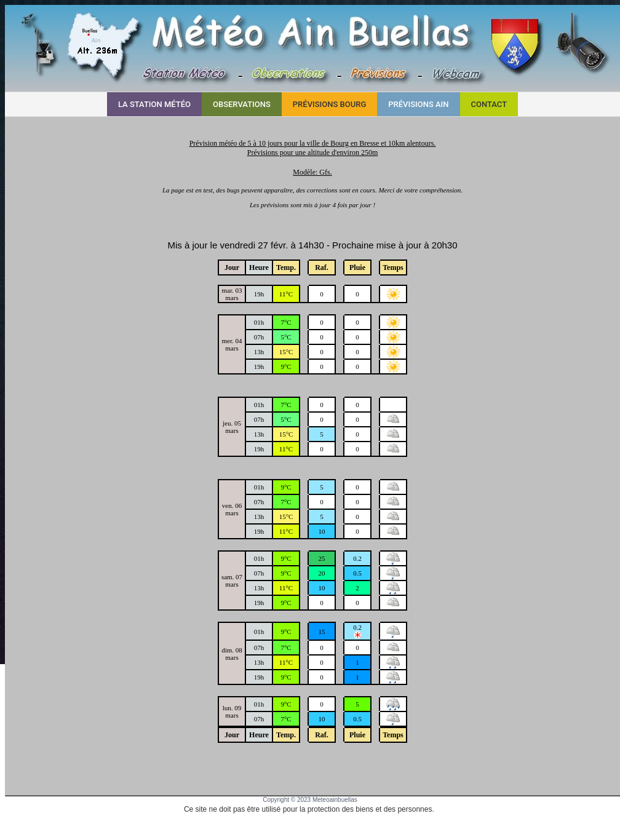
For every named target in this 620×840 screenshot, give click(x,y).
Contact (489, 104)
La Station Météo (154, 104)
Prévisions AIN (418, 104)
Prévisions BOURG (329, 104)
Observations (242, 104)
